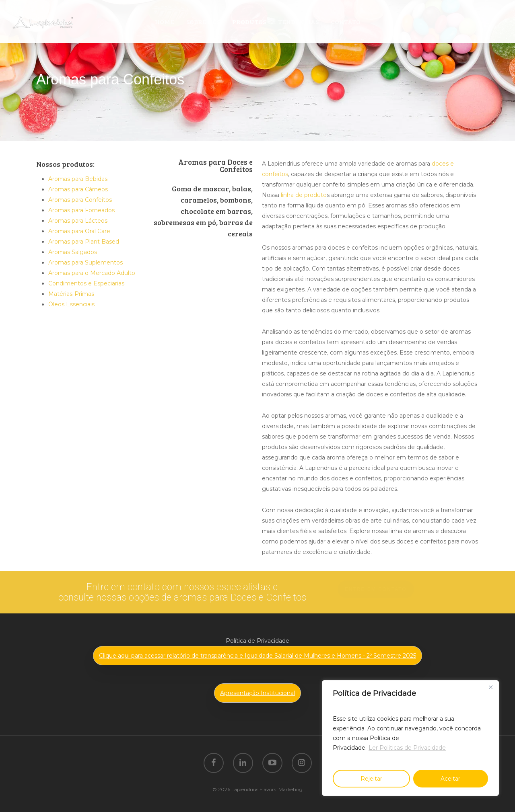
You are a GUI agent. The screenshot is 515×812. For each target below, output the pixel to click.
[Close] (490, 687)
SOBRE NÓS (203, 22)
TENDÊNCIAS (298, 22)
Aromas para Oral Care (79, 231)
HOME (165, 22)
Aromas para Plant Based (84, 242)
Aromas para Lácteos (78, 221)
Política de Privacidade (257, 641)
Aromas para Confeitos (80, 200)
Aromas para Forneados (81, 210)
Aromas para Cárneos (78, 189)
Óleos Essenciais (71, 304)
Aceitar (450, 779)
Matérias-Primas (71, 294)
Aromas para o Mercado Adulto (92, 273)
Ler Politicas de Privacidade (407, 748)
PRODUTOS (249, 22)
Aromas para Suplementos (85, 262)
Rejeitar (371, 779)
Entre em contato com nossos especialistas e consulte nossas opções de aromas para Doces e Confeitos (182, 592)
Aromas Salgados (73, 252)
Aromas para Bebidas (78, 179)
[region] (410, 738)
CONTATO (346, 22)
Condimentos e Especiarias (86, 283)
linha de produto (304, 195)
